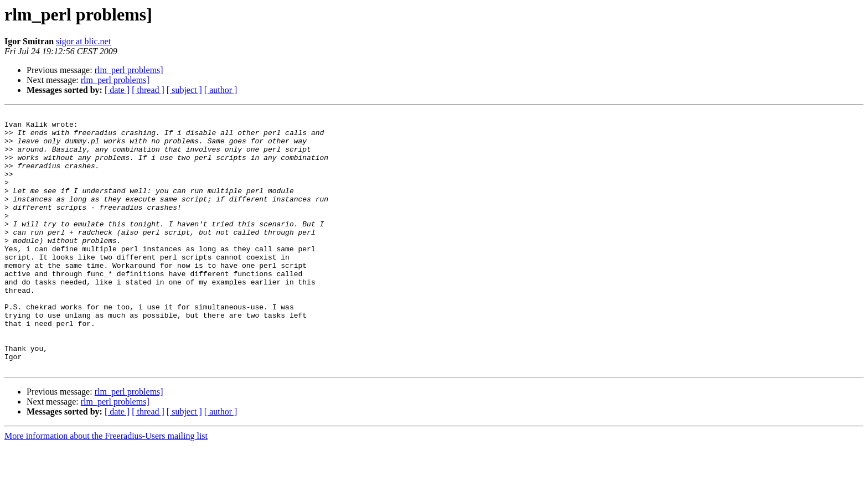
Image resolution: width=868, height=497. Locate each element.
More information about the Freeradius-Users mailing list (106, 487)
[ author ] (221, 90)
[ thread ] (148, 90)
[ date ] (117, 90)
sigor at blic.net (83, 41)
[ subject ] (184, 90)
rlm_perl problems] (129, 70)
